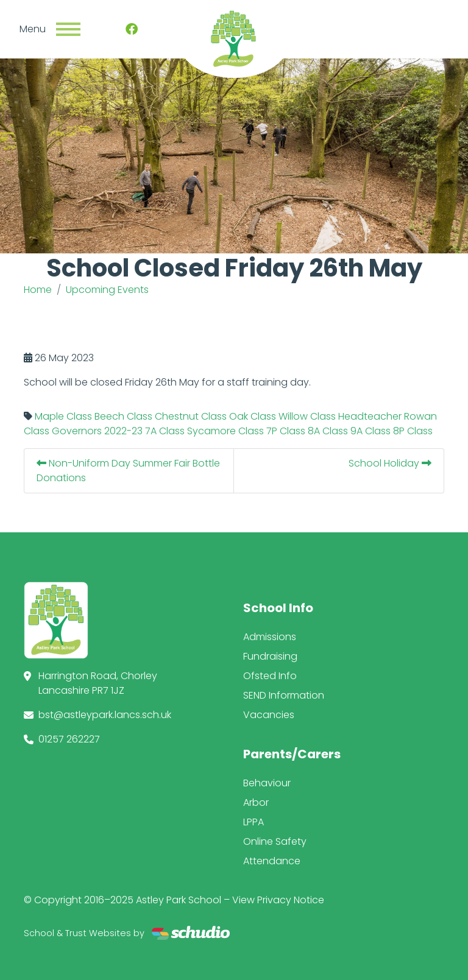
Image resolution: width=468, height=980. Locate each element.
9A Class (370, 431)
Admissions (270, 637)
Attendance (272, 861)
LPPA (253, 822)
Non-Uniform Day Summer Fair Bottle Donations (128, 471)
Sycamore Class (225, 431)
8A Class (328, 431)
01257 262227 (69, 739)
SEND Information (284, 695)
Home (38, 290)
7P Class (286, 431)
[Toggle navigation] (68, 29)
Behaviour (267, 783)
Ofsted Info (270, 676)
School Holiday (390, 463)
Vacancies (269, 715)
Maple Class (63, 416)
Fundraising (270, 656)
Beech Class (123, 416)
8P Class (413, 431)
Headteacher (370, 416)
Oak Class (253, 416)
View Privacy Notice (278, 900)
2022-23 (123, 431)
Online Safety (275, 841)
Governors (77, 431)
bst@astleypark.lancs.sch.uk (105, 715)
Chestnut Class (191, 416)
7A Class (165, 431)
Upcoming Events (107, 290)
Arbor (256, 802)
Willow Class (307, 416)
